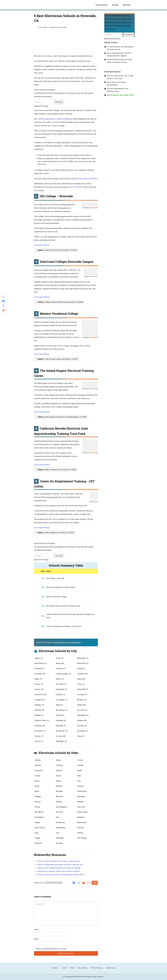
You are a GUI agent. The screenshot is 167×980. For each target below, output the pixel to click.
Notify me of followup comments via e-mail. (50, 949)
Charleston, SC (40, 668)
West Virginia (82, 838)
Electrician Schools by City (53, 883)
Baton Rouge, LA (41, 663)
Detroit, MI (81, 679)
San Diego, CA (82, 731)
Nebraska (80, 802)
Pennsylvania (60, 822)
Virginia (37, 838)
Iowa (79, 781)
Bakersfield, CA (83, 658)
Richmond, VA (61, 726)
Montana (59, 802)
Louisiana (81, 786)
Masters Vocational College (56, 597)
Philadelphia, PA (83, 715)
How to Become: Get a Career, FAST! (120, 95)
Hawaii (58, 776)
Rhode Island (82, 822)
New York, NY (82, 710)
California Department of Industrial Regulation (55, 119)
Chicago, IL (81, 668)
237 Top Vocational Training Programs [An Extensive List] (120, 48)
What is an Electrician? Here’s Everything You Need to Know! (61, 875)
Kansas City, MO (41, 694)
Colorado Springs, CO (64, 674)
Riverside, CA (82, 726)
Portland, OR (82, 720)
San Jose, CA (39, 736)
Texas (37, 833)
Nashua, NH (81, 705)
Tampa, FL (81, 736)
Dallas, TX (38, 679)
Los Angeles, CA (62, 700)
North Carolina (82, 812)
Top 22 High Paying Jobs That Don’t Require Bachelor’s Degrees (119, 54)
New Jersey (81, 807)
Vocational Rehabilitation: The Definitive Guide (118, 90)
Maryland (59, 791)
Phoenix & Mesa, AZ (42, 720)
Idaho (79, 776)
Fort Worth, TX (61, 684)
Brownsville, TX (83, 663)
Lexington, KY (40, 700)
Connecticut (39, 770)
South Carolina (40, 828)
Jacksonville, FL (83, 689)
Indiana (58, 781)
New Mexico (39, 812)
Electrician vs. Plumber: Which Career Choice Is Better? (59, 871)
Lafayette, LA (61, 694)
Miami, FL (60, 705)
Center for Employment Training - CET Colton (64, 626)
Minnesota (60, 796)
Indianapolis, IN (61, 689)
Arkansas (38, 765)
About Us (55, 968)
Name (37, 929)
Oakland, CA (39, 715)
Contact (64, 968)
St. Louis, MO (61, 736)
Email (37, 939)
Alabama (38, 760)
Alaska (58, 760)
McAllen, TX (82, 700)
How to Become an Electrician (67, 642)
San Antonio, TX (62, 731)
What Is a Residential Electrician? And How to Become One (60, 864)
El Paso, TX (39, 684)
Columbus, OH (82, 674)
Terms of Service (96, 968)
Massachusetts (82, 791)
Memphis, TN (39, 705)
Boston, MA (60, 663)
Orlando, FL (60, 715)
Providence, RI (40, 726)
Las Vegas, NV (82, 694)
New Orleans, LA (62, 710)
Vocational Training (83, 977)
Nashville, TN (39, 710)
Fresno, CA (81, 684)
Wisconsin (38, 843)
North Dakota (39, 817)
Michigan (38, 796)
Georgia (37, 776)
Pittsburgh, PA (61, 720)
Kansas (37, 786)
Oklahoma (81, 817)
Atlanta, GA (39, 658)
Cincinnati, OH (40, 674)
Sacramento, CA (40, 731)
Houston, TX (39, 689)
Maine (37, 791)
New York (59, 812)
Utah (58, 833)
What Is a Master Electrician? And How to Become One (59, 861)
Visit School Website (42, 245)
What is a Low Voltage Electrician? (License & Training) (59, 868)
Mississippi (81, 796)
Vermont (80, 833)
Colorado (80, 765)
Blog (72, 968)
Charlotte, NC (61, 668)
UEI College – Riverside (55, 578)
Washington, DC (62, 741)
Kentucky (59, 786)
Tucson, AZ (39, 741)
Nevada (37, 807)
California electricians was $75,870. (84, 179)
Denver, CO (60, 679)
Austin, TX (60, 658)
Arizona (80, 760)
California (59, 765)
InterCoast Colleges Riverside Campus (60, 587)
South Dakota (61, 828)
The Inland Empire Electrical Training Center (63, 606)
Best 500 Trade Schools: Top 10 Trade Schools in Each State (120, 77)
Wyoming (59, 843)
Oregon (37, 822)
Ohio (58, 817)
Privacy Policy (82, 968)
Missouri (38, 802)
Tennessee (81, 828)
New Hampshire (61, 807)
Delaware (59, 770)
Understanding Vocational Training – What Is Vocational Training (120, 61)
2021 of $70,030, (76, 187)
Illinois (37, 781)
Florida (80, 770)
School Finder (111, 968)
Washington (60, 838)
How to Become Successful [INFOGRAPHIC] (116, 83)
